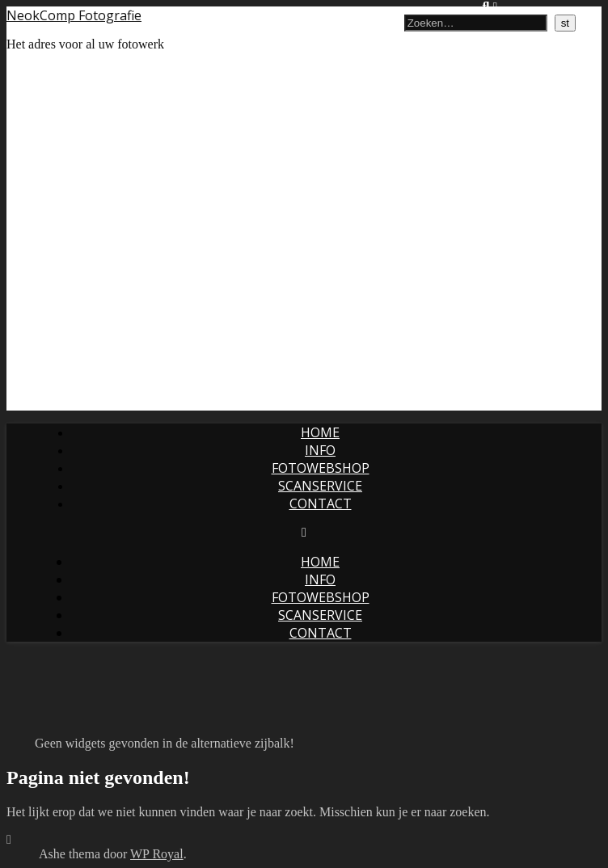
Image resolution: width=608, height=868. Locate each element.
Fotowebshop (321, 468)
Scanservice (320, 486)
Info (320, 450)
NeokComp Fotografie (74, 15)
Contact (321, 504)
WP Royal (157, 854)
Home (320, 432)
